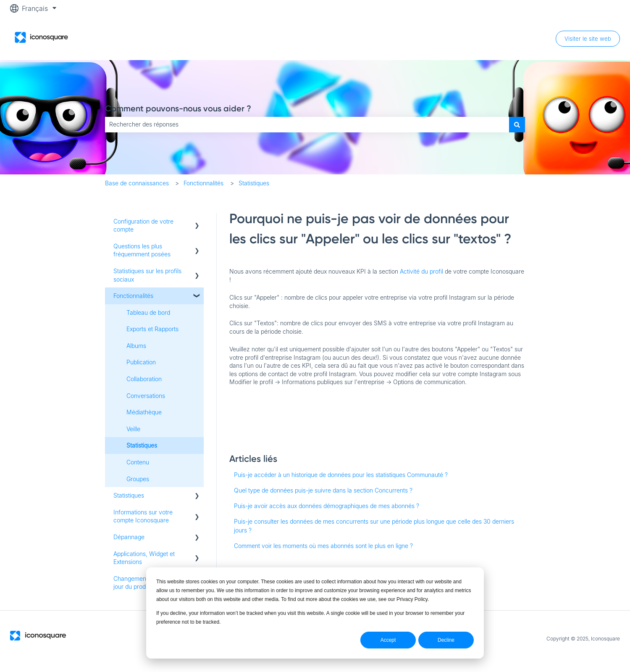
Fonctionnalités (203, 183)
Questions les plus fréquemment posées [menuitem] (142, 250)
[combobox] (307, 124)
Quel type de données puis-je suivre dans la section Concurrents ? (323, 490)
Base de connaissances (137, 183)
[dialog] (315, 613)
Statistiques (254, 183)
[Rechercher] (517, 124)
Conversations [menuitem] (146, 396)
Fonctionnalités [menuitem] (133, 296)
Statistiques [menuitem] (142, 445)
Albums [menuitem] (136, 346)
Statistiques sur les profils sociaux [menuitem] (147, 275)
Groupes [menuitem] (138, 479)
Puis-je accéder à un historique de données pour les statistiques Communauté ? (341, 475)
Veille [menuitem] (133, 429)
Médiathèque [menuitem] (144, 412)
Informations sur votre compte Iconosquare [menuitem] (143, 516)
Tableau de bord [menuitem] (148, 312)
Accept (388, 640)
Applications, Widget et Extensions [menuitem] (144, 558)
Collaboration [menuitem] (144, 379)
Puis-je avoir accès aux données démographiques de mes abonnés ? (327, 506)
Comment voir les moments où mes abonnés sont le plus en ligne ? (323, 546)
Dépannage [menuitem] (129, 537)
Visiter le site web (588, 39)
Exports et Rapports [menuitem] (152, 329)
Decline (446, 640)
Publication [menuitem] (141, 362)
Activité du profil (422, 271)
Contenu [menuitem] (138, 462)
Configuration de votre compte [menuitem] (143, 225)
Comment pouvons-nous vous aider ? (178, 108)
